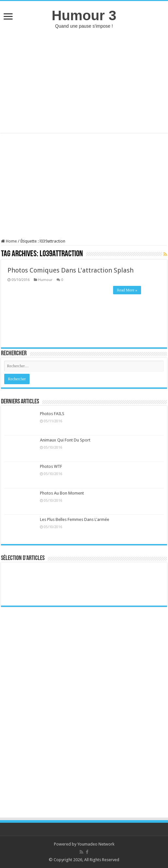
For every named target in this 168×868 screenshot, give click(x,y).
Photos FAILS (52, 414)
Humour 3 (84, 15)
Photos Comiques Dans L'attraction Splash (71, 270)
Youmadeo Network (96, 844)
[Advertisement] (84, 81)
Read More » (127, 290)
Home (9, 241)
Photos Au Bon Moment (62, 493)
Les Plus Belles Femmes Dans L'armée (75, 519)
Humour (45, 280)
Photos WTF (51, 466)
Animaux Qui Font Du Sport (65, 440)
